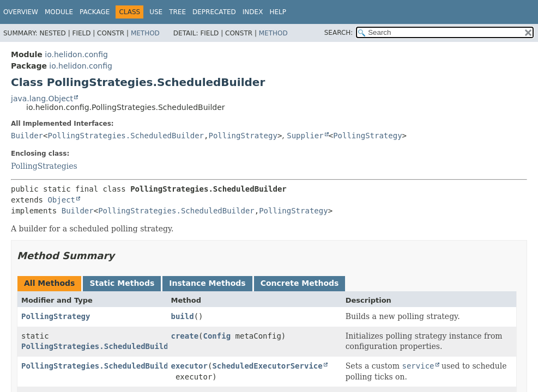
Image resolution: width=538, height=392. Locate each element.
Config (217, 336)
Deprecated (214, 12)
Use (156, 12)
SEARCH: (339, 33)
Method (145, 33)
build (183, 316)
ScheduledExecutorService (267, 366)
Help (278, 12)
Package (95, 12)
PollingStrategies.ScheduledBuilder (126, 136)
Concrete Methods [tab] (300, 283)
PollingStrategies (44, 166)
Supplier (305, 136)
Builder (27, 136)
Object (61, 200)
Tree (177, 12)
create (185, 336)
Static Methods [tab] (122, 283)
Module (59, 12)
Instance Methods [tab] (207, 283)
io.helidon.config (76, 54)
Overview (21, 12)
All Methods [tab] (49, 283)
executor (189, 366)
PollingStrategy (243, 136)
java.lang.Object (42, 99)
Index (253, 12)
